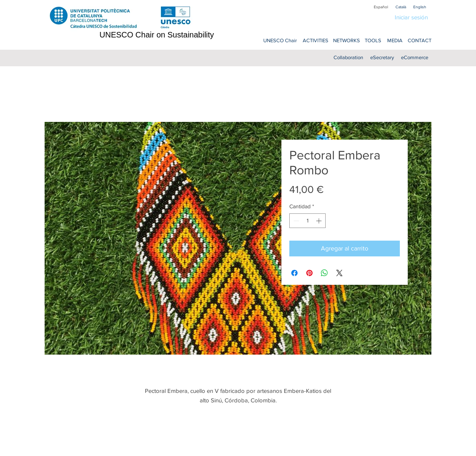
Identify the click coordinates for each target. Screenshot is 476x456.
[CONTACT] (419, 41)
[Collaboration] (348, 58)
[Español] (381, 7)
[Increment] (320, 221)
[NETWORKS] (347, 41)
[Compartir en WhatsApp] (324, 273)
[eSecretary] (382, 58)
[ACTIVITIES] (315, 41)
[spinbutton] (307, 221)
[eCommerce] (415, 58)
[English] (420, 7)
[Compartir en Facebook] (294, 273)
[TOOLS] (373, 41)
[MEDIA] (395, 41)
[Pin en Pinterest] (309, 273)
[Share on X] (339, 273)
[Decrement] (295, 221)
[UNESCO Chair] (280, 41)
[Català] (401, 7)
